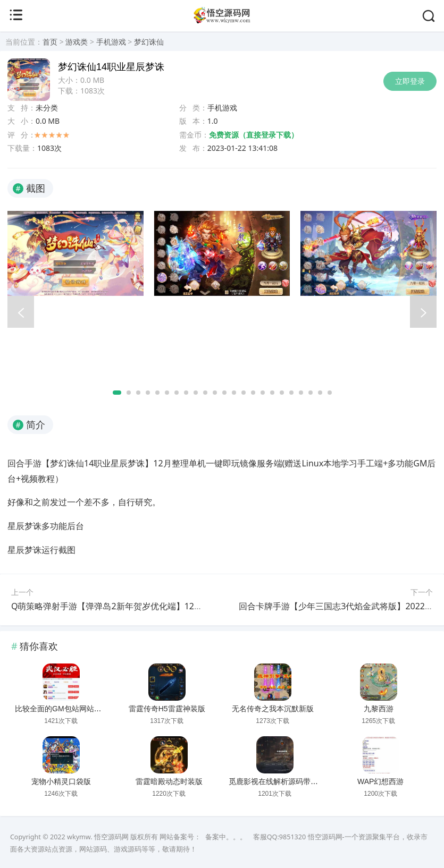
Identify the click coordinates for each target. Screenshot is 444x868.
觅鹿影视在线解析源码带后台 (277, 781)
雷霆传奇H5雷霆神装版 (167, 709)
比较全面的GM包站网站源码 (62, 709)
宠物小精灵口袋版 (61, 781)
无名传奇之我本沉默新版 (273, 709)
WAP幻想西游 (380, 781)
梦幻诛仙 (149, 42)
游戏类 (77, 42)
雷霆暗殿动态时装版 (169, 781)
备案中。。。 (226, 837)
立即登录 (410, 81)
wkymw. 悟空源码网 (98, 837)
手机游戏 (111, 42)
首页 (50, 42)
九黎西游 (379, 709)
